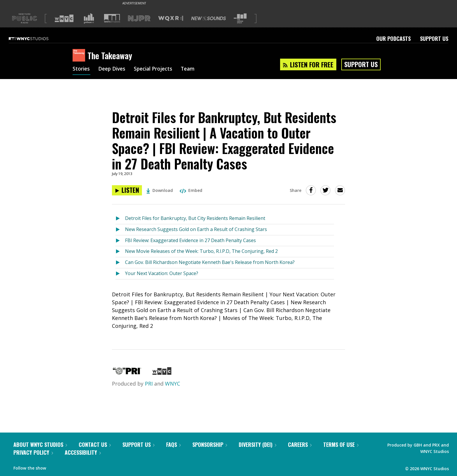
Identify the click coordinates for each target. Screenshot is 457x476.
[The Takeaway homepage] (80, 56)
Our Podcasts (393, 38)
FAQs (173, 444)
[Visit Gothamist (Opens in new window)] (89, 18)
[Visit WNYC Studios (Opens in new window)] (112, 18)
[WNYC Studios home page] (36, 38)
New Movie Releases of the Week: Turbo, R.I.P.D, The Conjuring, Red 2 (201, 251)
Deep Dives (113, 69)
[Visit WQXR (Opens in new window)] (171, 19)
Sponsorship (210, 444)
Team (193, 69)
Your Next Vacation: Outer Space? (162, 273)
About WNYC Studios (40, 444)
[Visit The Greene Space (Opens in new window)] (240, 19)
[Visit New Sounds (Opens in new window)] (209, 18)
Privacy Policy (33, 452)
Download (160, 190)
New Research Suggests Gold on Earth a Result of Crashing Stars (196, 229)
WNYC (173, 384)
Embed (191, 190)
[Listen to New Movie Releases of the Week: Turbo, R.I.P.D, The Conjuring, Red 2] (120, 252)
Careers (300, 444)
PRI (149, 384)
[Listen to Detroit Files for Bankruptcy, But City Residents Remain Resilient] (120, 219)
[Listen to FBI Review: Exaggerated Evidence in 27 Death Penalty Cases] (120, 241)
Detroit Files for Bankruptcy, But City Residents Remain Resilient (195, 218)
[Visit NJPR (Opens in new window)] (139, 19)
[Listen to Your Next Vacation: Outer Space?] (120, 274)
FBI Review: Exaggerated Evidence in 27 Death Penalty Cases (190, 240)
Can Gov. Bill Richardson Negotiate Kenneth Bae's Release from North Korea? (210, 262)
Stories (81, 69)
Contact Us (95, 444)
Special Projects (156, 69)
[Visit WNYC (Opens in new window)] (64, 18)
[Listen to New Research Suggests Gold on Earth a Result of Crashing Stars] (120, 230)
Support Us (434, 38)
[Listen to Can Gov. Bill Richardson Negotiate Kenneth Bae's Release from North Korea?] (120, 263)
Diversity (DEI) (257, 444)
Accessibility (83, 452)
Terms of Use (341, 444)
